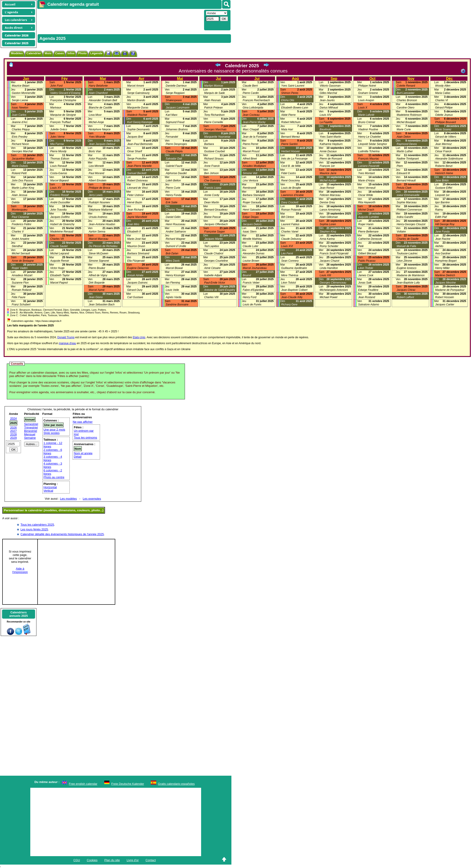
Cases (59, 53)
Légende (96, 53)
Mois (48, 53)
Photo (82, 53)
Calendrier (34, 53)
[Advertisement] (120, 20)
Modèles (17, 53)
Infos (71, 53)
